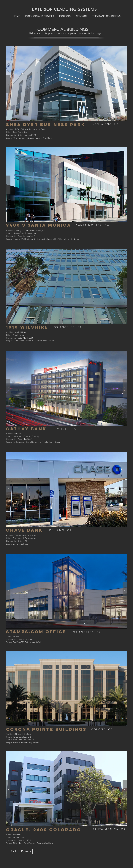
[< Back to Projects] (19, 852)
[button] (66, 84)
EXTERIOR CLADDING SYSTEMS (64, 9)
